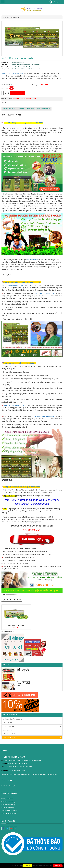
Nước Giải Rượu (15, 17)
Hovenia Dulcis (32, 260)
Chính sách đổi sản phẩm (10, 811)
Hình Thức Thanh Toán (9, 814)
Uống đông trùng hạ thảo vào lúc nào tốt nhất (23, 683)
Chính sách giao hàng (9, 805)
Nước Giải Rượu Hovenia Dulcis (17, 58)
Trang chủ (6, 17)
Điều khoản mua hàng (9, 802)
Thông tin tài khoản (8, 799)
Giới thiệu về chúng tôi (9, 786)
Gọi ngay (58, 866)
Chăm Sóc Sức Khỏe (33, 737)
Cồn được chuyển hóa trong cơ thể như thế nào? (23, 123)
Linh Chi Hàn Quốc (33, 726)
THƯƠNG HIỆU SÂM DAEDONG (33, 719)
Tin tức (6, 665)
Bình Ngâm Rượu (33, 730)
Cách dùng (31, 109)
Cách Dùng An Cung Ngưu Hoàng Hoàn (23, 670)
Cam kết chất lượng (8, 808)
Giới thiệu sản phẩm (9, 109)
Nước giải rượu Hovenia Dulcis (12, 74)
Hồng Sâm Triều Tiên (33, 723)
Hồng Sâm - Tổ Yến (33, 734)
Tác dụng (21, 109)
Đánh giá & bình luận (44, 109)
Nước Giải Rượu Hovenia (16, 625)
